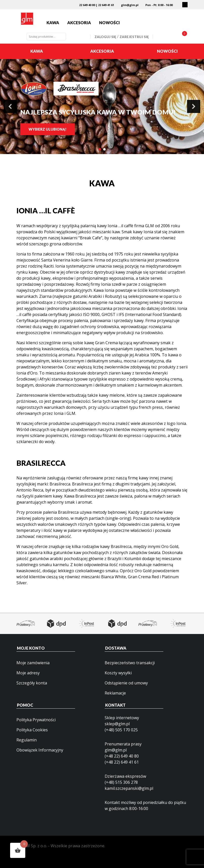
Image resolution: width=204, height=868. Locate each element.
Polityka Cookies (32, 730)
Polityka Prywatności (36, 720)
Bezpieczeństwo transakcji (130, 663)
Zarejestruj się (134, 37)
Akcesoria (79, 23)
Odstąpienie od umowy (126, 683)
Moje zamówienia (33, 663)
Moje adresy (28, 673)
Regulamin (27, 740)
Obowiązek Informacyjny (40, 750)
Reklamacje (115, 693)
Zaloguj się (105, 37)
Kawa (53, 23)
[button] (10, 106)
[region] (102, 107)
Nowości (109, 23)
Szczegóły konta (32, 683)
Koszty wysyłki (118, 673)
